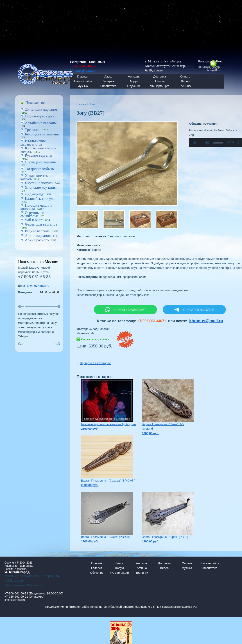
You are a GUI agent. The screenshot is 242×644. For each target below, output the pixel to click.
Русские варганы (39, 155)
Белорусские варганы (42, 134)
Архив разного (37, 240)
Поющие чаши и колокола (36, 207)
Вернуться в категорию (96, 363)
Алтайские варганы (41, 123)
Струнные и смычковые (32, 214)
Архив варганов (38, 236)
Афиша (160, 81)
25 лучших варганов (41, 109)
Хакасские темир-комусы (37, 177)
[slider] (218, 143)
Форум (134, 81)
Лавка (108, 77)
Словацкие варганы (41, 162)
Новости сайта (209, 563)
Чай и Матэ (34, 220)
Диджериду (34, 194)
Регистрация (206, 62)
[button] (207, 143)
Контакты (134, 77)
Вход (219, 62)
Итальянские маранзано (33, 143)
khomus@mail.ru (38, 286)
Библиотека (108, 86)
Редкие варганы (38, 231)
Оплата (185, 77)
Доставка (160, 77)
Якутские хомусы (39, 183)
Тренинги (185, 86)
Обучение (134, 86)
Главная (81, 104)
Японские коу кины (41, 187)
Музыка (83, 86)
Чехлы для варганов (41, 224)
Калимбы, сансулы (40, 199)
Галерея (108, 81)
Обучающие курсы (40, 116)
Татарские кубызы (40, 169)
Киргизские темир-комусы (38, 150)
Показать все (36, 103)
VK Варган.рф (160, 86)
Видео (185, 81)
